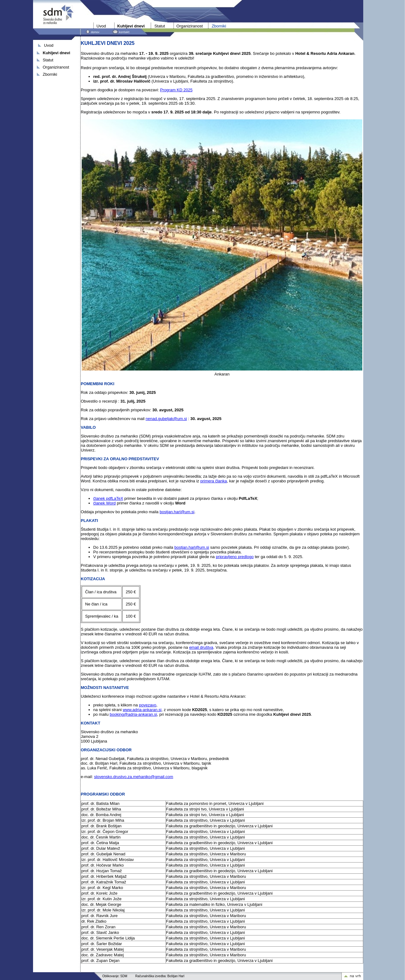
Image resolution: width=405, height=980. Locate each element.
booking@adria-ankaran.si (133, 714)
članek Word (104, 503)
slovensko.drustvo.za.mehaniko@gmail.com (134, 777)
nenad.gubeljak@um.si (166, 419)
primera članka (213, 481)
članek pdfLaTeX (108, 498)
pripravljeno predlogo (235, 557)
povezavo (148, 705)
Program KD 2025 (176, 90)
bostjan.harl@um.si (177, 512)
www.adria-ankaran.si (142, 710)
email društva (201, 647)
